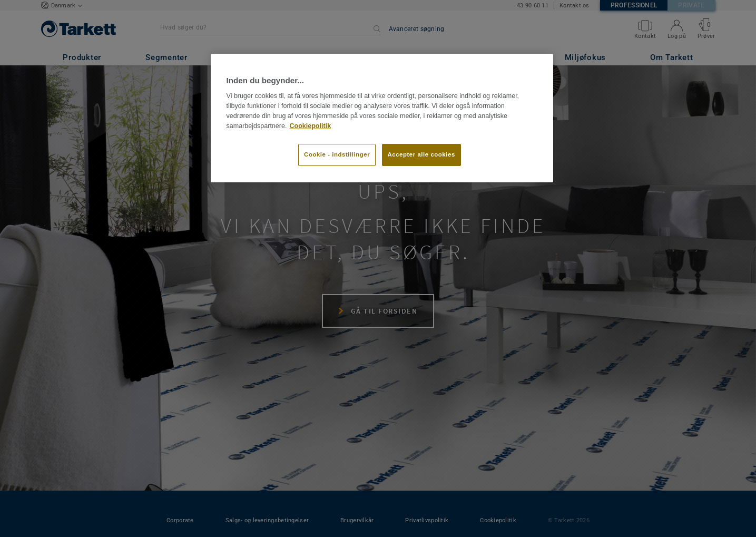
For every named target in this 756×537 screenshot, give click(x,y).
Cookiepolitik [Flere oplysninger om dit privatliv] (310, 126)
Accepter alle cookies (421, 154)
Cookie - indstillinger (337, 154)
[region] (382, 118)
